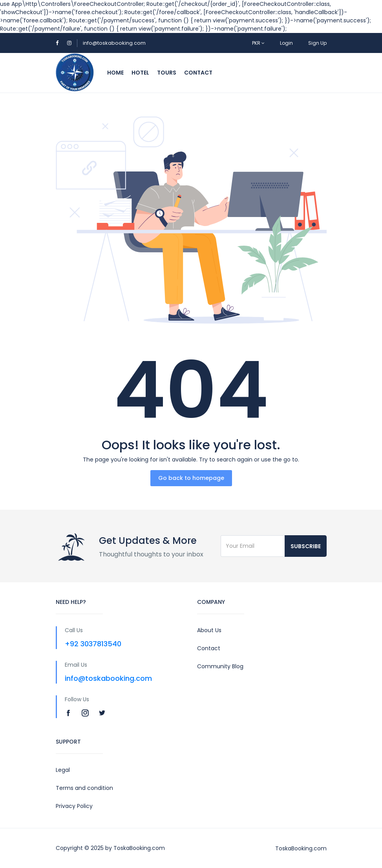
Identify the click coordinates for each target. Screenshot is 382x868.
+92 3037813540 (93, 644)
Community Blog (220, 666)
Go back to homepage (191, 478)
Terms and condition (84, 788)
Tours (167, 73)
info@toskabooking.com (114, 43)
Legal (63, 770)
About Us (209, 630)
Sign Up (317, 43)
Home (115, 73)
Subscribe (306, 546)
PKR (258, 43)
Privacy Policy (74, 806)
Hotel (140, 73)
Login (286, 43)
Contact (198, 73)
